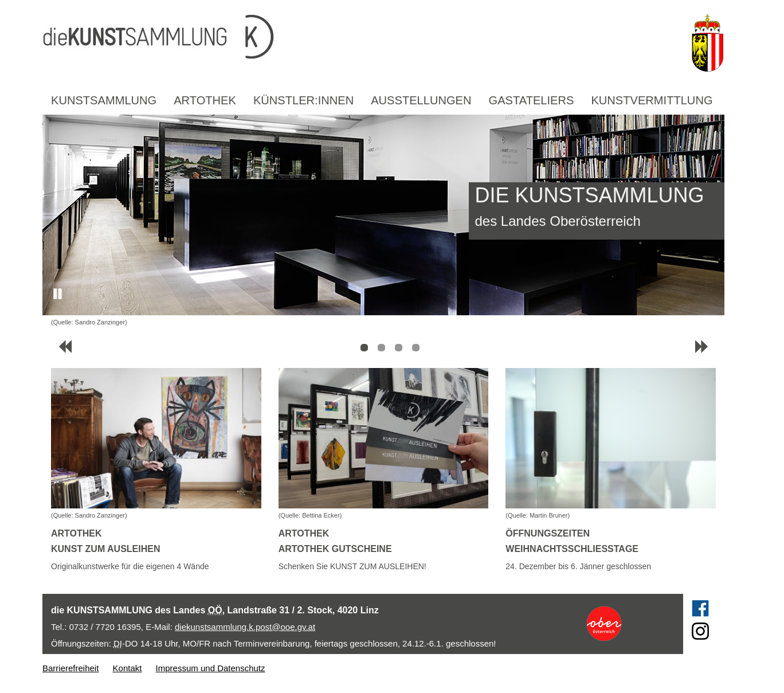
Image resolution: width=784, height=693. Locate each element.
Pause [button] (58, 294)
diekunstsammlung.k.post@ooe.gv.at (245, 627)
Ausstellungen (421, 100)
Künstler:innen (303, 100)
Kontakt (128, 668)
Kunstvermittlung (652, 100)
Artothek (205, 100)
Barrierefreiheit (70, 668)
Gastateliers (532, 100)
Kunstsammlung (104, 100)
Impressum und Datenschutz (211, 668)
